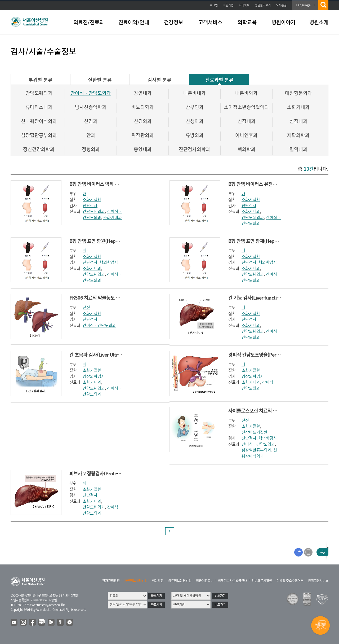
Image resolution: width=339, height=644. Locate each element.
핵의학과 (247, 149)
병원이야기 (283, 22)
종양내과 (143, 149)
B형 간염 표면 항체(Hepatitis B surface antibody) (278, 241)
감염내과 (143, 93)
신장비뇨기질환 (255, 432)
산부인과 (195, 107)
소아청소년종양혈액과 (247, 107)
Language (303, 5)
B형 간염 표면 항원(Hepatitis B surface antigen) (117, 241)
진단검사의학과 (195, 149)
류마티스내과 (39, 107)
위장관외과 (143, 135)
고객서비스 (210, 22)
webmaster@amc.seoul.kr (48, 605)
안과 (91, 135)
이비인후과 (246, 135)
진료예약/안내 (134, 22)
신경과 (91, 121)
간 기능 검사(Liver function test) (261, 298)
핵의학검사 (109, 262)
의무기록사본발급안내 (233, 581)
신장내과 (247, 121)
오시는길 (281, 5)
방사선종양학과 (91, 107)
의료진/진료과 (89, 22)
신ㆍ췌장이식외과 (39, 121)
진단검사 (90, 205)
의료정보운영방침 (180, 581)
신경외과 (143, 121)
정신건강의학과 (39, 149)
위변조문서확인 (262, 581)
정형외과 (91, 149)
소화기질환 (92, 199)
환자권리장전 (111, 581)
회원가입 (228, 5)
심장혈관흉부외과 (39, 135)
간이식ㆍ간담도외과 (91, 93)
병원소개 (319, 22)
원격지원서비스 (318, 581)
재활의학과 (298, 135)
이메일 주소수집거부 (290, 581)
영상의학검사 (94, 376)
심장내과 (298, 121)
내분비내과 (195, 93)
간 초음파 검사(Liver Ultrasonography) (108, 355)
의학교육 (247, 22)
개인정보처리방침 (136, 581)
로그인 (214, 5)
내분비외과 (246, 93)
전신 (86, 307)
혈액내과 (298, 149)
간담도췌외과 (39, 93)
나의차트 (244, 5)
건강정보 (173, 22)
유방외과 (195, 135)
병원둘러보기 (263, 5)
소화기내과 (298, 107)
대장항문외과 (298, 93)
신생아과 (195, 121)
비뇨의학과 (143, 107)
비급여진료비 (205, 581)
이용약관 (158, 581)
